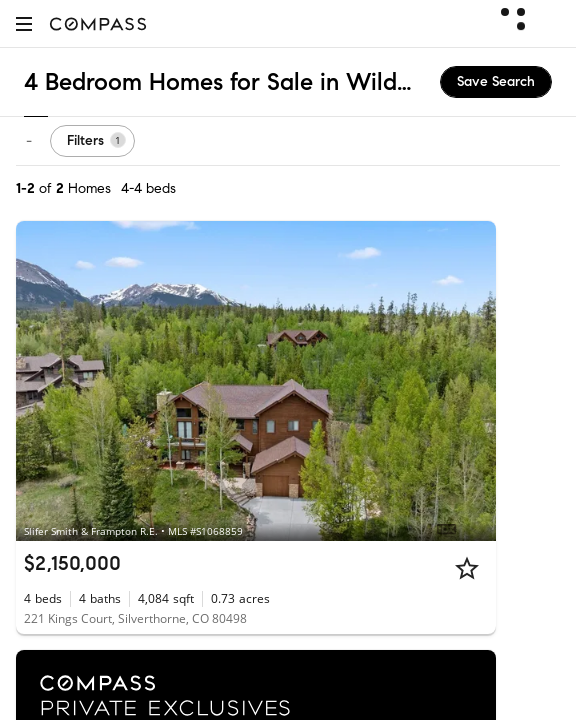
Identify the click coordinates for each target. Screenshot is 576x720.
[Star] (467, 568)
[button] (24, 23)
